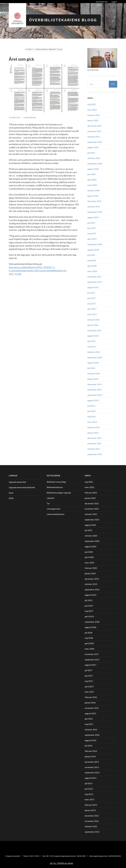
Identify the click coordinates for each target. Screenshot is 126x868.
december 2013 (94, 384)
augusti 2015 (93, 336)
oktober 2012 (94, 449)
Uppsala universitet (17, 482)
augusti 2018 (93, 250)
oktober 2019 (94, 207)
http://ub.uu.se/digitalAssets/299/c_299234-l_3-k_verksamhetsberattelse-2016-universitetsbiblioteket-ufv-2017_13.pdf (38, 271)
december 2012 (94, 438)
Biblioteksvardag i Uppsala (59, 493)
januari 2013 (93, 433)
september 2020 (95, 164)
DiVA (11, 498)
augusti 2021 (93, 147)
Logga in (114, 2)
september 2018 (95, 244)
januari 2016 (93, 325)
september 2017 (95, 282)
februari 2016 (94, 320)
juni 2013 (91, 411)
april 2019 (92, 239)
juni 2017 (91, 298)
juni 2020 (91, 174)
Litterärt (50, 498)
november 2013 (94, 390)
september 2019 (95, 212)
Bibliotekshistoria (55, 487)
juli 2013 (91, 406)
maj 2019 (92, 233)
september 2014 (95, 357)
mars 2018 (92, 271)
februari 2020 (94, 190)
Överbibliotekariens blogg (63, 20)
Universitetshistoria (56, 514)
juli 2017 (91, 293)
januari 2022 (93, 120)
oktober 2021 (94, 137)
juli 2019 (91, 223)
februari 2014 (94, 373)
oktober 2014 (94, 352)
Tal (48, 503)
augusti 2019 (93, 217)
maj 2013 (92, 416)
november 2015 (94, 330)
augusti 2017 (93, 287)
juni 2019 (91, 228)
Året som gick (21, 59)
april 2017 (92, 309)
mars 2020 (92, 185)
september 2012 (95, 454)
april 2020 (92, 180)
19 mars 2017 (15, 118)
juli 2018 (91, 255)
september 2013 (95, 395)
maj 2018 (92, 260)
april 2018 (92, 266)
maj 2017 (92, 304)
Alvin (11, 493)
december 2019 (94, 201)
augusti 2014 (93, 363)
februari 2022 (94, 115)
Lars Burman (30, 118)
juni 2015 (91, 341)
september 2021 (95, 142)
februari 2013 (94, 427)
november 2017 (94, 277)
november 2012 (94, 443)
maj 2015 (92, 347)
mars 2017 (92, 314)
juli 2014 (91, 368)
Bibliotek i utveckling (56, 482)
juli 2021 (91, 153)
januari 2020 (93, 196)
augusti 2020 (93, 169)
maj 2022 (92, 104)
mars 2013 (92, 422)
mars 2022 (92, 110)
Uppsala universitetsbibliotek (22, 487)
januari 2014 (93, 379)
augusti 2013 (93, 400)
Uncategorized (53, 509)
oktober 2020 (94, 158)
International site (102, 2)
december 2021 (94, 126)
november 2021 (94, 131)
